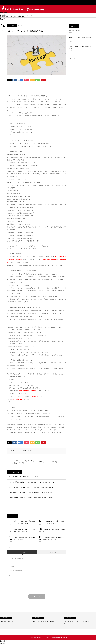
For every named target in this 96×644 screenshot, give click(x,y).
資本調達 (3, 15)
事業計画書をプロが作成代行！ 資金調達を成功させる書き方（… (25, 530)
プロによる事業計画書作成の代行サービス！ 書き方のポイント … (25, 539)
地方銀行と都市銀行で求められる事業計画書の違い (80, 47)
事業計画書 (3, 13)
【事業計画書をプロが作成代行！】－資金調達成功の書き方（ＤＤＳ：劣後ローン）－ (32, 493)
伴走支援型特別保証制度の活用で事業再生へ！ (54, 530)
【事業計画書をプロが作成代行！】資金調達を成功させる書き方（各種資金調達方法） (32, 498)
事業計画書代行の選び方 (75, 31)
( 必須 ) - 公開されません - (16, 571)
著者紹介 (3, 18)
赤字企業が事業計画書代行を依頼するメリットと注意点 (24, 477)
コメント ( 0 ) (22, 552)
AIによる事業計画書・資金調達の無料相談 (13, 17)
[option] (14, 621)
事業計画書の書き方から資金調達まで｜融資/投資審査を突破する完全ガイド (51, 637)
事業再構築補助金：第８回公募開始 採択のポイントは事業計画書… (54, 539)
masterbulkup (17, 451)
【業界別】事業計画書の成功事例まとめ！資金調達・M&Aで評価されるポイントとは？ (32, 482)
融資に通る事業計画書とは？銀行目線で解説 (80, 39)
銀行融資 (3, 14)
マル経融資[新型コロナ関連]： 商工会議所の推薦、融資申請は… (54, 522)
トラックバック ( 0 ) (52, 552)
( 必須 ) (11, 566)
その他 (12, 25)
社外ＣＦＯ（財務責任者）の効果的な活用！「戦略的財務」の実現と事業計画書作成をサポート (34, 487)
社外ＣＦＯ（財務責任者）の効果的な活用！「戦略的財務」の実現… (25, 522)
